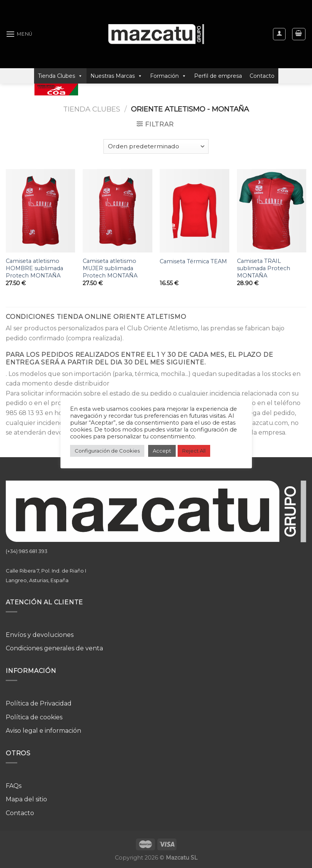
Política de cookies (34, 717)
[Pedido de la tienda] (156, 147)
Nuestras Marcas (116, 76)
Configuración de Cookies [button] (107, 451)
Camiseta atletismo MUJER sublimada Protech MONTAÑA (110, 268)
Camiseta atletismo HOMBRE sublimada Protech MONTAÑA (34, 268)
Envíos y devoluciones (40, 635)
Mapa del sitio (26, 799)
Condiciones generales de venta (54, 648)
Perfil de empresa (218, 76)
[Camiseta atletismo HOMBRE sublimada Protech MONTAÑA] (41, 211)
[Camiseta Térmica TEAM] (194, 211)
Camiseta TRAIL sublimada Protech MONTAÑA (264, 268)
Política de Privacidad (39, 703)
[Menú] (19, 34)
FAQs (14, 786)
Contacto (262, 76)
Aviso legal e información (43, 731)
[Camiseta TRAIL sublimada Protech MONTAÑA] (272, 211)
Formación (168, 76)
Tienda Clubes (60, 76)
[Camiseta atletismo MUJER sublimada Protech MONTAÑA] (118, 211)
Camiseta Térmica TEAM (193, 261)
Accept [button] (162, 451)
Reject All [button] (194, 451)
